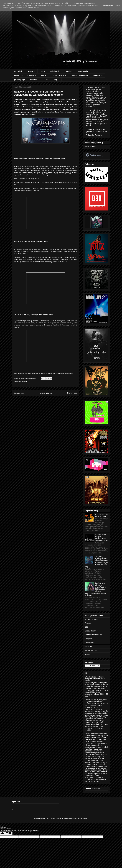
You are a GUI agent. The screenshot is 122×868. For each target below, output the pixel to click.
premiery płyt (20, 80)
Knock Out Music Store (49, 373)
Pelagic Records (91, 650)
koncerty (33, 80)
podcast (45, 80)
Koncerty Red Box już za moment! (102, 515)
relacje (43, 71)
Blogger (85, 818)
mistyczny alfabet (60, 75)
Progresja (89, 639)
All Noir (88, 654)
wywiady (69, 71)
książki (56, 80)
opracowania (83, 71)
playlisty (44, 75)
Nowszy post (19, 393)
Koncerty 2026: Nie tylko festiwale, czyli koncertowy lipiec (101, 538)
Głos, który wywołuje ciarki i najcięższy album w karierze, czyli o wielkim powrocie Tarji (97, 562)
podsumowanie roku (80, 75)
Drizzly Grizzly (90, 631)
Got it (117, 6)
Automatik (89, 646)
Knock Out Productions (94, 635)
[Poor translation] (9, 833)
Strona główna (46, 393)
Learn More (108, 6)
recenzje (32, 71)
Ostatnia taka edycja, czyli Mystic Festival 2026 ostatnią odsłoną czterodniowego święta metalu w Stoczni (96, 589)
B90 (87, 627)
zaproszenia (98, 75)
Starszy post (72, 393)
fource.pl (88, 623)
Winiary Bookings (91, 619)
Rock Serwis (90, 643)
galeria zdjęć (55, 71)
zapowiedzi (19, 71)
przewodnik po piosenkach (25, 75)
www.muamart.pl (91, 147)
